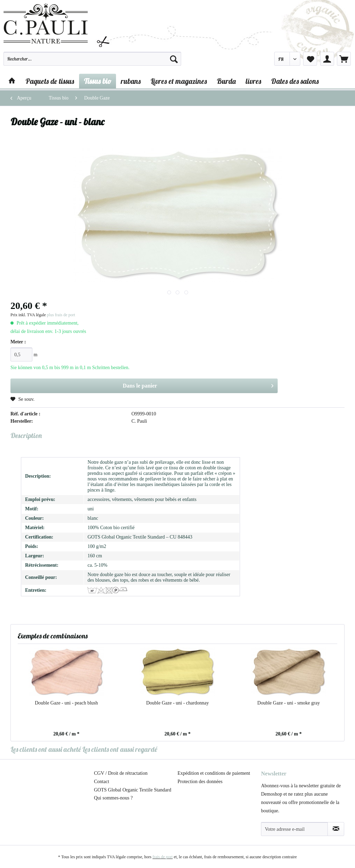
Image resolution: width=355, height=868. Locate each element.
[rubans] (131, 81)
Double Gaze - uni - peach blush (66, 703)
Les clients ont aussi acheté (46, 749)
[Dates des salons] (295, 81)
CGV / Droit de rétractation (121, 773)
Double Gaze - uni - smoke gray (289, 703)
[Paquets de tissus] (50, 81)
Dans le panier (198, 384)
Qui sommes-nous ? (113, 798)
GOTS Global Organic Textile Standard (133, 790)
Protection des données (200, 782)
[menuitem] (92, 62)
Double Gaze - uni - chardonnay (177, 703)
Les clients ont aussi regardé (120, 749)
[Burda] (226, 81)
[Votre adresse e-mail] (294, 829)
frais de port (163, 857)
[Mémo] (310, 59)
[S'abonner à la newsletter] (336, 829)
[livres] (253, 81)
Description (26, 435)
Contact (102, 782)
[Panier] (344, 59)
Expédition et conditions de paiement (214, 773)
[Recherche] (174, 59)
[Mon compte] (327, 59)
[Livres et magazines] (179, 81)
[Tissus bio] (98, 81)
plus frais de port (61, 315)
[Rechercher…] (92, 59)
